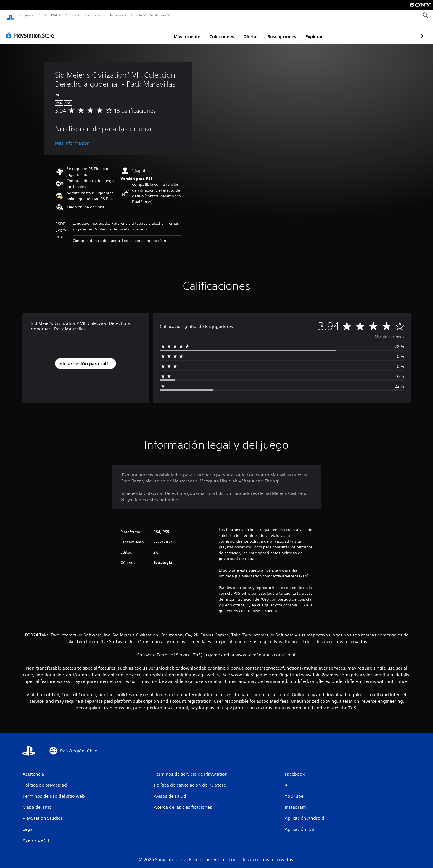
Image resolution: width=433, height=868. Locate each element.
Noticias (116, 15)
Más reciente (155, 31)
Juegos (24, 15)
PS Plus (70, 15)
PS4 (54, 15)
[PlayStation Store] (32, 30)
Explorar (282, 31)
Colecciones (189, 31)
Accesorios (93, 15)
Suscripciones (250, 31)
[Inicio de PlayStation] (10, 15)
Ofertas (219, 31)
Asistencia (158, 15)
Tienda (136, 15)
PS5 (40, 15)
